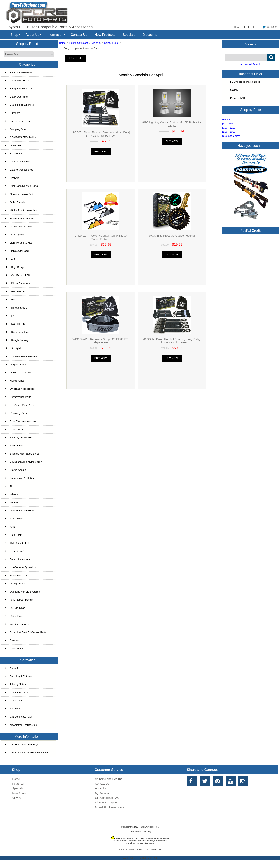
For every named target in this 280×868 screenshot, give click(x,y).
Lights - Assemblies (19, 373)
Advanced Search (250, 64)
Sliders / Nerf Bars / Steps (22, 454)
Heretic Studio (16, 308)
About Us (32, 35)
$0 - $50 (227, 119)
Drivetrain (13, 145)
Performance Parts (18, 397)
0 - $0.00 (270, 27)
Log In (252, 27)
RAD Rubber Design (19, 600)
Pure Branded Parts (19, 72)
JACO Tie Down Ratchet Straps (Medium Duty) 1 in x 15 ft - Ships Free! (101, 134)
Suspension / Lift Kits (19, 478)
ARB (11, 259)
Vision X (96, 43)
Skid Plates (14, 446)
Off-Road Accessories (20, 389)
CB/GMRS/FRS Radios (21, 137)
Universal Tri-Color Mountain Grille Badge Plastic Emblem (101, 237)
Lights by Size (16, 364)
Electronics (14, 154)
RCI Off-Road (15, 608)
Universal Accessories (20, 511)
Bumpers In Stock (18, 121)
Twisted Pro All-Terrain (21, 356)
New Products (105, 35)
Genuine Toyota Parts (20, 194)
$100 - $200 (229, 128)
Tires (10, 486)
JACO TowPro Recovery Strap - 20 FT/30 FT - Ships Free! (100, 341)
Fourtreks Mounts (17, 559)
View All (17, 798)
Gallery (232, 90)
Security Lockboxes (19, 437)
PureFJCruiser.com (148, 827)
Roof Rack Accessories (21, 421)
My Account (102, 793)
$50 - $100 (228, 124)
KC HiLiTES (15, 324)
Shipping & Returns (19, 676)
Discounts (150, 35)
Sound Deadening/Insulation (24, 462)
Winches (12, 502)
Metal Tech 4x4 (16, 575)
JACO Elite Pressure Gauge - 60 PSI (172, 236)
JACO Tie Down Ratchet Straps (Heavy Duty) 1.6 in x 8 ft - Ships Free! (172, 341)
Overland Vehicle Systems (22, 592)
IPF (10, 316)
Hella (11, 300)
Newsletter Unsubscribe (21, 725)
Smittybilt (13, 348)
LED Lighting (15, 235)
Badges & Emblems (19, 89)
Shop (14, 35)
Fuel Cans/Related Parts (21, 186)
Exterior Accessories (19, 170)
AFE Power (14, 519)
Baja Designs (16, 267)
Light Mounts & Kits (19, 243)
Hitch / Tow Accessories (21, 210)
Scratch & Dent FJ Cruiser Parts (26, 632)
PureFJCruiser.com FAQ (21, 744)
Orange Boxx (15, 584)
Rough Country (17, 340)
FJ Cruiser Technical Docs (243, 82)
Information (55, 35)
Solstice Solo (111, 43)
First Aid (12, 178)
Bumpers (13, 113)
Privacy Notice (16, 684)
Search (251, 44)
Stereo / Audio (15, 470)
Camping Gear (16, 129)
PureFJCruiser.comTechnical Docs (27, 753)
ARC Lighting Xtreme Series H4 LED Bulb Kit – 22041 (172, 124)
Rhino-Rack (14, 616)
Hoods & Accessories (20, 218)
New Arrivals (20, 793)
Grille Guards (15, 202)
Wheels (12, 494)
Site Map (13, 709)
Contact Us (79, 35)
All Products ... (16, 648)
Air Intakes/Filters (17, 80)
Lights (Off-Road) (79, 43)
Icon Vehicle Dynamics (20, 567)
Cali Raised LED (18, 275)
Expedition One (16, 551)
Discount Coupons (107, 802)
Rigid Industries (17, 332)
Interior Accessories (19, 227)
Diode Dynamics (18, 283)
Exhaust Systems (17, 162)
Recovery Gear (16, 413)
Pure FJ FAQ (235, 98)
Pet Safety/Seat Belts (20, 405)
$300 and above (231, 136)
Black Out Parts (16, 97)
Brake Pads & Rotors (19, 105)
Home (237, 27)
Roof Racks (14, 429)
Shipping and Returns (109, 779)
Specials (129, 35)
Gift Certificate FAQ (19, 717)
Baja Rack (13, 535)
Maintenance (15, 381)
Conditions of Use (18, 692)
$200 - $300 (229, 132)
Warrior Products (17, 624)
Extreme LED (16, 291)
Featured (18, 784)
